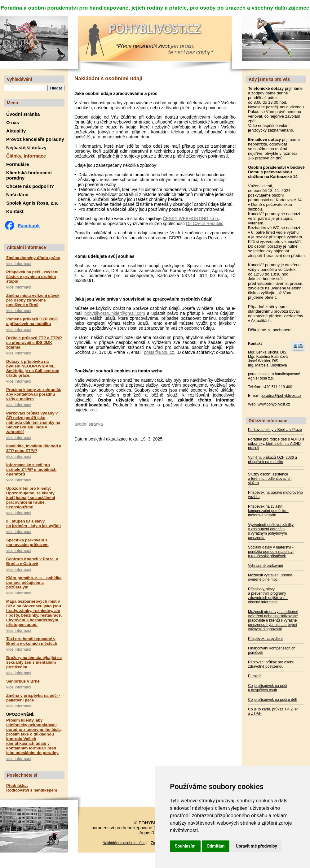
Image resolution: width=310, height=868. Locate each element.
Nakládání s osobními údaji (125, 843)
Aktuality (16, 131)
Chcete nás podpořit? (30, 186)
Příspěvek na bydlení (265, 639)
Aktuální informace (26, 247)
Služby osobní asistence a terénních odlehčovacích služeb (270, 479)
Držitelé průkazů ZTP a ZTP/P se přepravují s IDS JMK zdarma (34, 343)
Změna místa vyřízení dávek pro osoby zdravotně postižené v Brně (33, 300)
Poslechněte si (22, 775)
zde (93, 410)
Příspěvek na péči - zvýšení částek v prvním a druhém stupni (32, 277)
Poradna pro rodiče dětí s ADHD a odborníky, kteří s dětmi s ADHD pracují (276, 444)
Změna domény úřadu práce (33, 258)
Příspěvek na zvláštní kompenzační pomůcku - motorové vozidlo (268, 511)
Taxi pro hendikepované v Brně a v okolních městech (32, 641)
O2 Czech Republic (205, 224)
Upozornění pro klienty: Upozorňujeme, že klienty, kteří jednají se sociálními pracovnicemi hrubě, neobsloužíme (31, 498)
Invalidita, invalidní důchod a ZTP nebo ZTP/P (34, 448)
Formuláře (18, 164)
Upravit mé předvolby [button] (256, 846)
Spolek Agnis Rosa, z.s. (32, 203)
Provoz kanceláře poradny (35, 139)
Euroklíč (255, 676)
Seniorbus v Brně (23, 681)
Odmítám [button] (216, 846)
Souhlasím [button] (185, 846)
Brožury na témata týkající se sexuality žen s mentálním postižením (34, 662)
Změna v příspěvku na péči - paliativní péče (33, 698)
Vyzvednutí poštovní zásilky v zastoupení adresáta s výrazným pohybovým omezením (271, 531)
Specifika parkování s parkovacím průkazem (27, 542)
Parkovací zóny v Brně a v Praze (275, 430)
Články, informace (26, 156)
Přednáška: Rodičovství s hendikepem (32, 788)
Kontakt (15, 211)
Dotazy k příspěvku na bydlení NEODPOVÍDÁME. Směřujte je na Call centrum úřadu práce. (33, 368)
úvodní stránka (89, 424)
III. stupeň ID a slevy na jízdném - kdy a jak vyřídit (33, 523)
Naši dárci (17, 195)
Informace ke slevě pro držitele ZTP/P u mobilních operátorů (31, 469)
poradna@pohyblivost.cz (281, 396)
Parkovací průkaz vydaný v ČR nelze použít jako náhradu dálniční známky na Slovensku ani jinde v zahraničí (33, 422)
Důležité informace (268, 421)
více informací (19, 264)
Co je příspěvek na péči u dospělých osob (267, 688)
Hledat (56, 88)
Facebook (29, 226)
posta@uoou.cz (159, 352)
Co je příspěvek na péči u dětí (273, 700)
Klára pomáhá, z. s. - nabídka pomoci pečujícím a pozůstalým (34, 582)
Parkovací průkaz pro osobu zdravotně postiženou (271, 664)
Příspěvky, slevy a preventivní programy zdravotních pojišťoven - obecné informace (268, 596)
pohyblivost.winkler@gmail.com (115, 313)
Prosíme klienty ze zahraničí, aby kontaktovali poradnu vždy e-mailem (34, 394)
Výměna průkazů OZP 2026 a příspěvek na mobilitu (32, 321)
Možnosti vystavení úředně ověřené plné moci (270, 577)
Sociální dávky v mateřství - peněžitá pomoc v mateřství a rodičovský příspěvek (271, 552)
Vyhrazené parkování (266, 566)
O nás (13, 122)
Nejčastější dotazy (26, 148)
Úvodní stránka (23, 114)
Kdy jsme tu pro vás (269, 79)
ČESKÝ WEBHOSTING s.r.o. (191, 219)
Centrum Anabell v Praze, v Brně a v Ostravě (32, 561)
